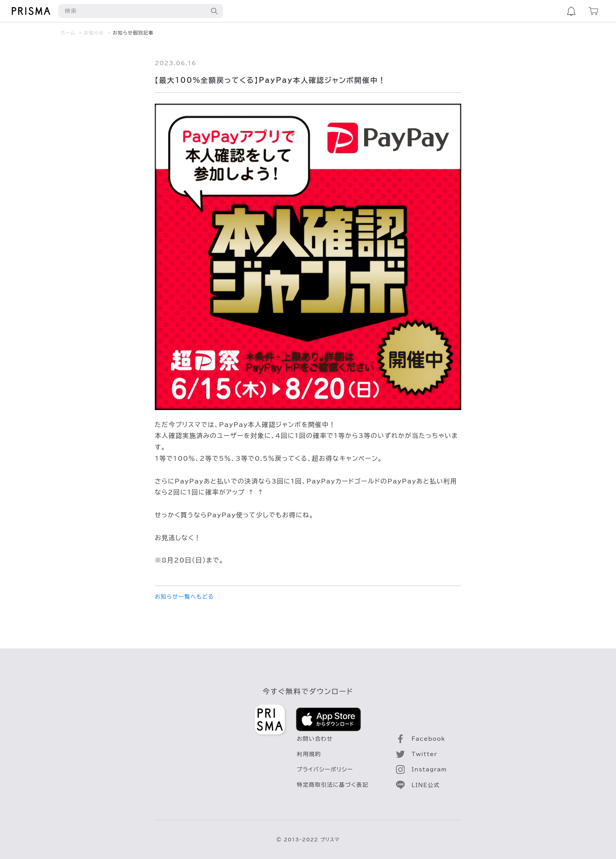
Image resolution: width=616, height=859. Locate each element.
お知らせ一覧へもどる (184, 597)
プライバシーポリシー (325, 769)
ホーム (68, 33)
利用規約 (309, 754)
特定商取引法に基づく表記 (333, 785)
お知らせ (94, 33)
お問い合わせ (315, 739)
